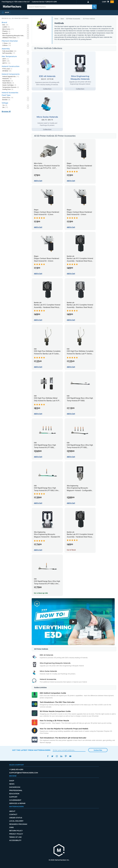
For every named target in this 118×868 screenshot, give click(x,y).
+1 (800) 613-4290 (51, 2)
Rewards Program (18, 824)
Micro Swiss (8, 29)
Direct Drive (8, 98)
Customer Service (38, 2)
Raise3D (6, 33)
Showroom (15, 787)
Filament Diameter (10, 41)
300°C (6, 61)
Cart (108, 2)
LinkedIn (61, 756)
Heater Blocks (8, 83)
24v (5, 107)
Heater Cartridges (9, 85)
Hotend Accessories (10, 93)
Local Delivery (16, 821)
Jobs (11, 827)
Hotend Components (11, 74)
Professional (16, 790)
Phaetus (6, 31)
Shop (12, 781)
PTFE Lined (7, 69)
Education (14, 794)
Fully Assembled (9, 51)
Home (56, 19)
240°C (6, 59)
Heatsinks (7, 79)
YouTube (70, 756)
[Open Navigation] (5, 12)
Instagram (57, 756)
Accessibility (15, 840)
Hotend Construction (11, 66)
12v (5, 105)
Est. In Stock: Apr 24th (41, 593)
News (12, 784)
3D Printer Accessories (73, 19)
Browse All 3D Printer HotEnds (15, 18)
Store (62, 19)
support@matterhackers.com (24, 773)
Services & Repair (17, 803)
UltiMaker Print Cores (11, 38)
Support (13, 797)
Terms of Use (15, 837)
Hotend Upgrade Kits (11, 77)
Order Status (16, 818)
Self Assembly (9, 53)
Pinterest (66, 756)
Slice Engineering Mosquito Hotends (14, 36)
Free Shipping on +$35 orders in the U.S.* (16, 2)
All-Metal (7, 71)
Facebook (48, 756)
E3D (5, 25)
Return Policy (16, 831)
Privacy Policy (16, 834)
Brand (4, 22)
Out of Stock (71, 550)
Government (15, 800)
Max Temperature (9, 56)
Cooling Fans (8, 89)
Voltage (5, 103)
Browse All (6, 111)
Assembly (6, 49)
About (12, 811)
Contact (13, 814)
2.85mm (7, 45)
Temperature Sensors (11, 87)
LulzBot (6, 27)
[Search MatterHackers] (94, 7)
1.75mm (7, 43)
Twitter (52, 756)
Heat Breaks (8, 81)
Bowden (6, 100)
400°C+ (6, 63)
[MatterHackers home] (59, 850)
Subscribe (98, 750)
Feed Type (6, 95)
